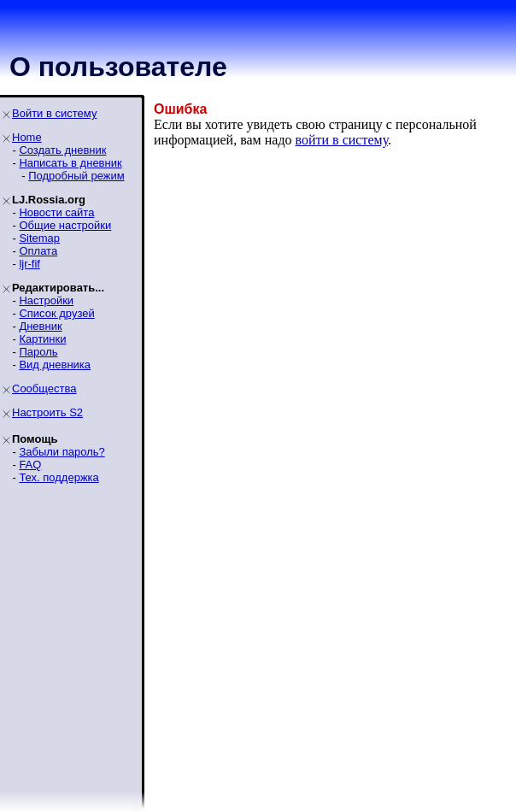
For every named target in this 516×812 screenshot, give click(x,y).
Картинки (42, 339)
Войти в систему (54, 113)
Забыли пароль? (62, 452)
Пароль (38, 352)
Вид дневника (55, 365)
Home (27, 137)
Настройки (46, 300)
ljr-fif (29, 264)
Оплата (38, 251)
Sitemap (39, 238)
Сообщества (44, 388)
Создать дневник (62, 150)
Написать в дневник (70, 163)
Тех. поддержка (59, 477)
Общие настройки (65, 225)
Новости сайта (56, 212)
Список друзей (56, 313)
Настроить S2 (47, 412)
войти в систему (342, 140)
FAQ (30, 465)
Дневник (40, 326)
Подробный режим (76, 176)
